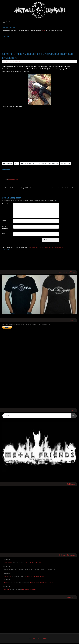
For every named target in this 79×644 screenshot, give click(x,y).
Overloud (7, 583)
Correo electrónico (5, 228)
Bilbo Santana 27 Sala (33, 563)
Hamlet (7, 589)
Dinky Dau (8, 576)
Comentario (5, 205)
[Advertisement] (39, 43)
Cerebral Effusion (13, 180)
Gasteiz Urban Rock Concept (35, 576)
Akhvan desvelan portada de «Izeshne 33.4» (64, 188)
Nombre (5, 220)
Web (3, 234)
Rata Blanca (8, 563)
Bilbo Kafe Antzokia (29, 589)
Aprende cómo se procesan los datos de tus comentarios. (46, 247)
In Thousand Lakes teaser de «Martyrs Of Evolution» (18, 188)
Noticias (18, 61)
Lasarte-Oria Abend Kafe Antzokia (42, 583)
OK (73, 415)
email (44, 30)
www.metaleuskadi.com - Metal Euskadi (40, 639)
